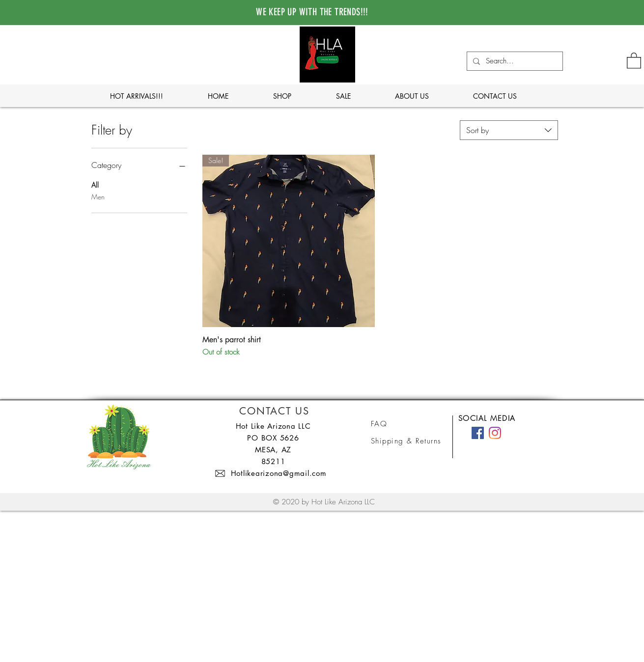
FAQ (379, 424)
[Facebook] (478, 433)
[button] (634, 60)
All (95, 184)
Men (98, 196)
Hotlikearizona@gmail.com (279, 473)
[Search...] (514, 61)
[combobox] (509, 130)
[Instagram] (495, 433)
